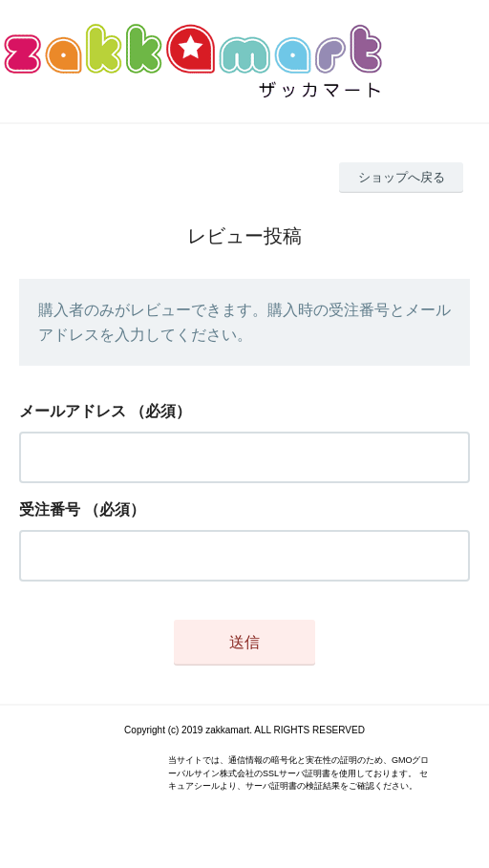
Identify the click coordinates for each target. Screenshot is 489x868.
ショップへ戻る (402, 177)
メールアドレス (73, 411)
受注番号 (50, 509)
